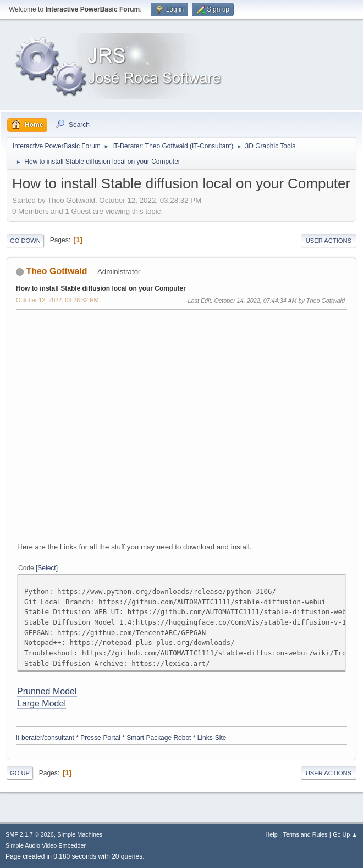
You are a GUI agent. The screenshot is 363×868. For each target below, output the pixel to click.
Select (46, 568)
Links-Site (212, 738)
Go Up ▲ (345, 834)
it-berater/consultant (45, 738)
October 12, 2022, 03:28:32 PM (57, 300)
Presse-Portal (100, 738)
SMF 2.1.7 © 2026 (30, 834)
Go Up (20, 773)
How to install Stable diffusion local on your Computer (101, 288)
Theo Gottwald (56, 271)
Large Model (42, 703)
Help (272, 834)
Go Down (25, 241)
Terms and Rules (306, 834)
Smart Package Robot (159, 738)
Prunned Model (47, 691)
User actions (329, 241)
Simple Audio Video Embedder (46, 845)
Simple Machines (80, 834)
